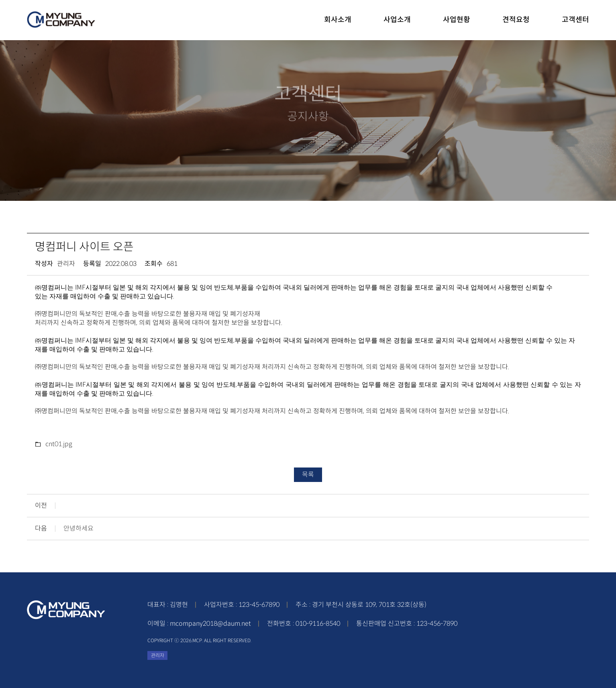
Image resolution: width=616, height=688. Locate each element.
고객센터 (575, 20)
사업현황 (457, 20)
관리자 (158, 655)
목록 (308, 475)
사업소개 (397, 20)
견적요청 (516, 20)
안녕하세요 (79, 529)
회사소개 (338, 20)
